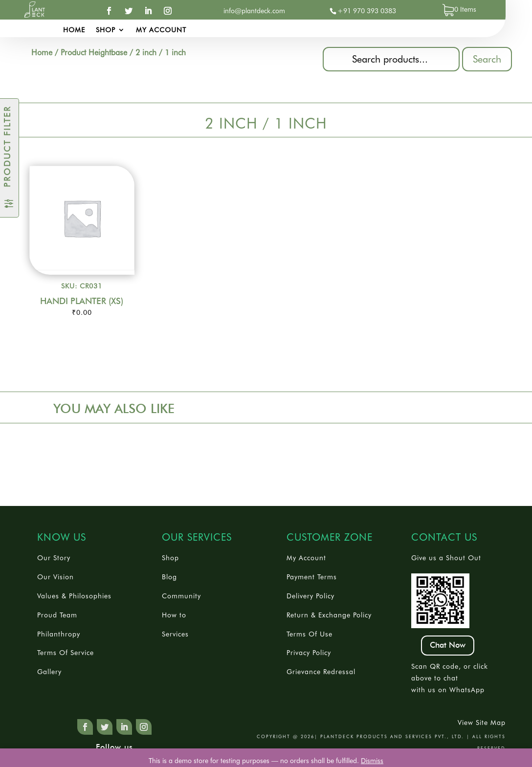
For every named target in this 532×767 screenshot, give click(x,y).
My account (161, 30)
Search (487, 59)
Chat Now (448, 645)
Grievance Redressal (321, 672)
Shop (106, 30)
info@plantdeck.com (254, 11)
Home (74, 30)
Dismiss (372, 761)
